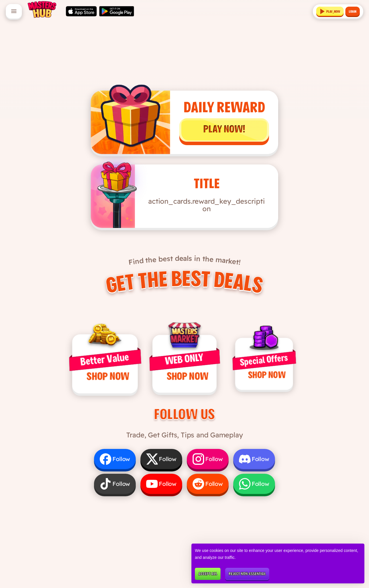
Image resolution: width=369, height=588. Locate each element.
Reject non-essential (247, 574)
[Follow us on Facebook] (115, 460)
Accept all (208, 574)
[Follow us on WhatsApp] (254, 485)
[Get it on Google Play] (117, 11)
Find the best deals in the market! (185, 256)
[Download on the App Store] (81, 11)
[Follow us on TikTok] (115, 485)
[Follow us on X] (161, 460)
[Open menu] (14, 11)
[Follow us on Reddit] (208, 485)
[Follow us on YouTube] (161, 485)
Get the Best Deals (184, 280)
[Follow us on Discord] (254, 460)
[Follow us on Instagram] (208, 460)
